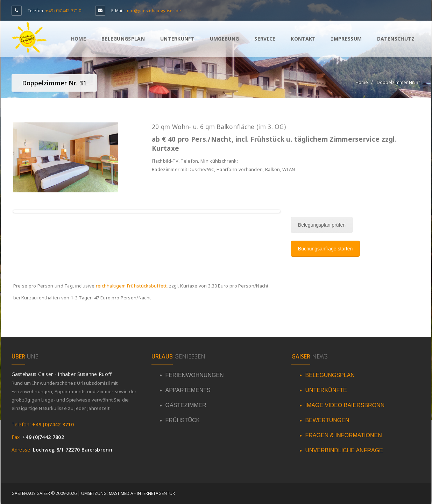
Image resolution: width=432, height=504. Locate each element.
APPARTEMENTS (188, 390)
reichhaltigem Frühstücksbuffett (131, 286)
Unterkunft (177, 39)
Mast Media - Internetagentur (142, 493)
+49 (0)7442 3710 (63, 11)
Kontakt (303, 39)
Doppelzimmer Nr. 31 (399, 82)
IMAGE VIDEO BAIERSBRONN (345, 405)
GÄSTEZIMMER (186, 405)
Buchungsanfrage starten (325, 249)
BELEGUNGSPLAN (330, 375)
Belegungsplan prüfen (322, 225)
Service (265, 39)
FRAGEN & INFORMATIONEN (344, 435)
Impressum (346, 39)
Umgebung (224, 39)
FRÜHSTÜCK (183, 420)
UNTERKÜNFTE (326, 390)
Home (79, 39)
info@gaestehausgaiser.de (153, 11)
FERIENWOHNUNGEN (195, 375)
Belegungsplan (123, 39)
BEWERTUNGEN (327, 420)
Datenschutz (396, 39)
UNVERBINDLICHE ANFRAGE (344, 450)
